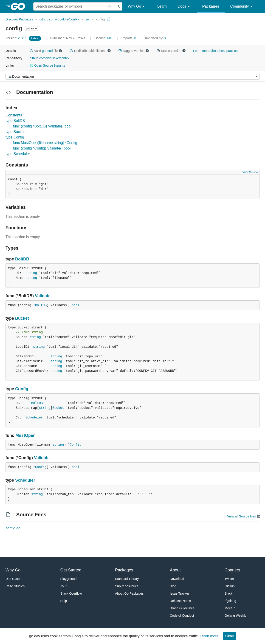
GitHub (230, 586)
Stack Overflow (71, 593)
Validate (43, 296)
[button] (31, 51)
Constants (14, 115)
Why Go (137, 7)
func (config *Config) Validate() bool (42, 148)
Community (242, 7)
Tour (63, 586)
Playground (69, 579)
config (100, 19)
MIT (110, 38)
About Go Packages (129, 593)
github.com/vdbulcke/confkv (59, 19)
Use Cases (13, 579)
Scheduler (34, 418)
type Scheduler (18, 154)
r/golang (230, 601)
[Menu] (132, 76)
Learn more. (210, 636)
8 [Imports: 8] (129, 38)
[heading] (19, 6)
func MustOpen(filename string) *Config (45, 143)
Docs (185, 7)
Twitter (229, 579)
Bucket (22, 318)
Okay (230, 636)
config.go (13, 528)
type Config (15, 137)
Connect (232, 570)
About (175, 570)
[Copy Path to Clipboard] (109, 19)
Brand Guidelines (182, 608)
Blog (173, 586)
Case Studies (15, 586)
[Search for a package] (74, 6)
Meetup (230, 608)
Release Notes (180, 601)
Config (22, 389)
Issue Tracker (180, 593)
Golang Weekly (235, 616)
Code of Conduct (182, 616)
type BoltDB (15, 121)
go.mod (47, 51)
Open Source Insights (47, 65)
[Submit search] (118, 6)
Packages (211, 6)
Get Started (71, 570)
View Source (250, 172)
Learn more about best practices (216, 51)
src (88, 19)
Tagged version (134, 51)
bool (76, 305)
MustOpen (25, 435)
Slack (228, 593)
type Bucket (15, 132)
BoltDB (22, 259)
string (31, 273)
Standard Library (127, 579)
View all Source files (241, 516)
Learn (162, 6)
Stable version (171, 51)
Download (177, 579)
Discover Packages (19, 19)
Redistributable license (90, 51)
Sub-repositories (127, 586)
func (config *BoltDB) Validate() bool (42, 126)
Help (64, 601)
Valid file (46, 51)
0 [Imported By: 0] (155, 38)
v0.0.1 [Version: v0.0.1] (17, 38)
